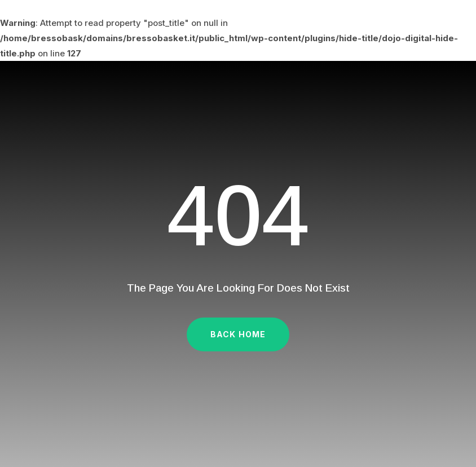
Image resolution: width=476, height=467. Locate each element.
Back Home (238, 334)
